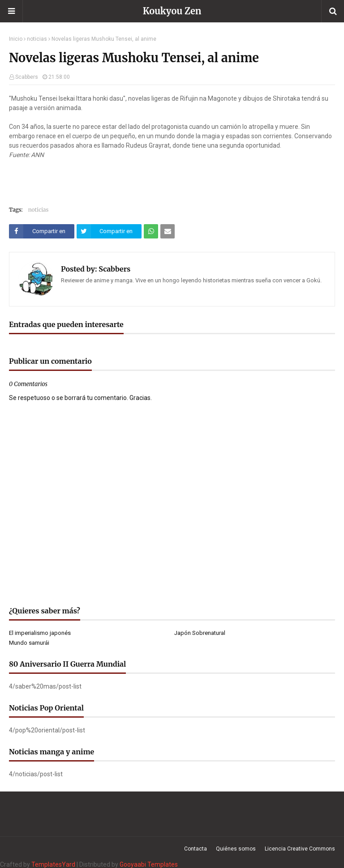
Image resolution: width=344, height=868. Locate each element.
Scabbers (27, 77)
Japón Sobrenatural (200, 633)
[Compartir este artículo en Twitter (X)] (109, 231)
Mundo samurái (29, 643)
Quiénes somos (236, 849)
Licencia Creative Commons (300, 849)
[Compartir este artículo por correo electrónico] (168, 231)
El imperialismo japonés (40, 633)
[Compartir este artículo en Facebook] (42, 231)
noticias (37, 39)
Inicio (16, 39)
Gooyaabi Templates (149, 864)
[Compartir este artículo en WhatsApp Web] (151, 231)
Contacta (196, 849)
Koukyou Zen (172, 11)
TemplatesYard (53, 864)
